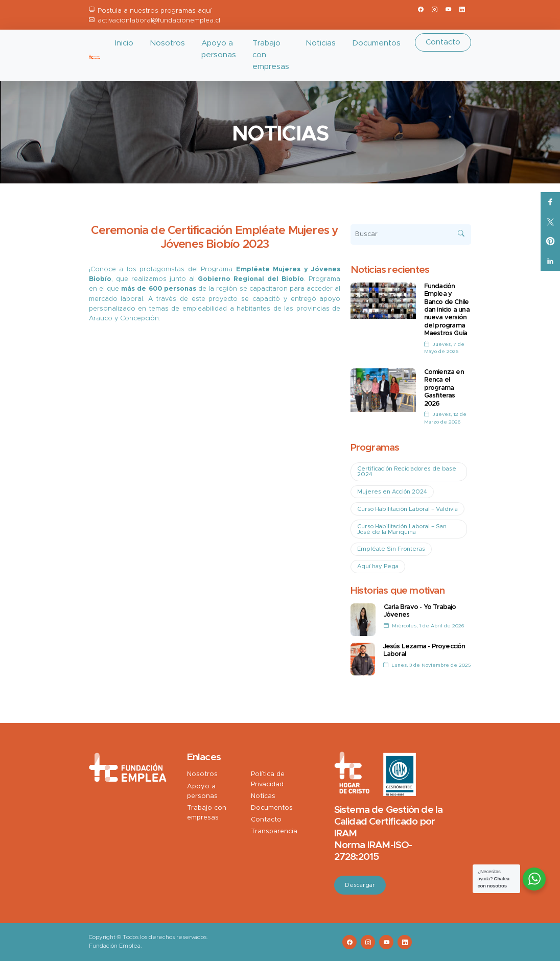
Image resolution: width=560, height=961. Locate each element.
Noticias (321, 43)
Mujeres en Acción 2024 (392, 492)
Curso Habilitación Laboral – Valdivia (407, 509)
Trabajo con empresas (271, 55)
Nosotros (167, 43)
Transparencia (274, 831)
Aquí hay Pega (378, 566)
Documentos (376, 43)
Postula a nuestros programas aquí (155, 11)
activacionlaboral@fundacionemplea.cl (159, 21)
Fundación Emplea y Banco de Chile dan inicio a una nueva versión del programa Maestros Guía (447, 310)
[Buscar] (411, 235)
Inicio (124, 43)
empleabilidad (205, 309)
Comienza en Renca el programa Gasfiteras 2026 (444, 388)
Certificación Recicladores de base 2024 (407, 472)
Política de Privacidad (268, 779)
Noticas (263, 796)
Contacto (443, 42)
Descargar (360, 885)
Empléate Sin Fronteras (391, 549)
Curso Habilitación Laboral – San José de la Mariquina (402, 529)
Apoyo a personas (219, 49)
